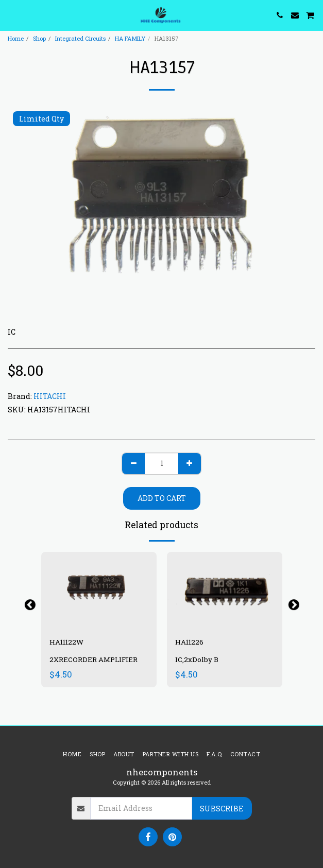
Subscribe (222, 809)
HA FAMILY (130, 38)
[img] (99, 590)
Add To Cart (162, 498)
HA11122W (66, 642)
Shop (39, 38)
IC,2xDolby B (197, 659)
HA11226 (189, 642)
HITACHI (50, 396)
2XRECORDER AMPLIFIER (93, 659)
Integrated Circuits (80, 38)
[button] (11, 15)
